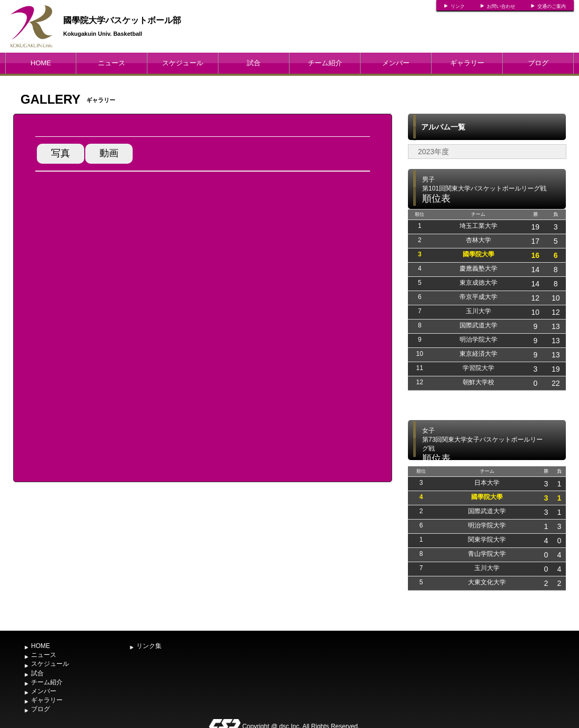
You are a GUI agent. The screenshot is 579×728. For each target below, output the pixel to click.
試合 (254, 63)
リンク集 (149, 646)
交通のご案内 (552, 6)
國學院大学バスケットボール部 (122, 20)
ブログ (538, 63)
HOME (41, 63)
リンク (458, 6)
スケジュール (183, 63)
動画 (109, 153)
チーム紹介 (325, 63)
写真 (61, 153)
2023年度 (433, 152)
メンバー (396, 63)
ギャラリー (467, 63)
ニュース (112, 63)
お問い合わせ (501, 6)
